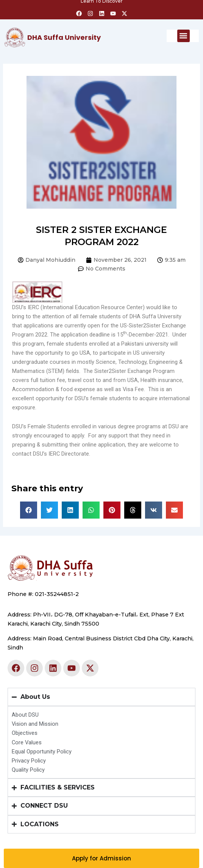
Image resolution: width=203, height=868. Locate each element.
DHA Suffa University (64, 37)
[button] (183, 36)
